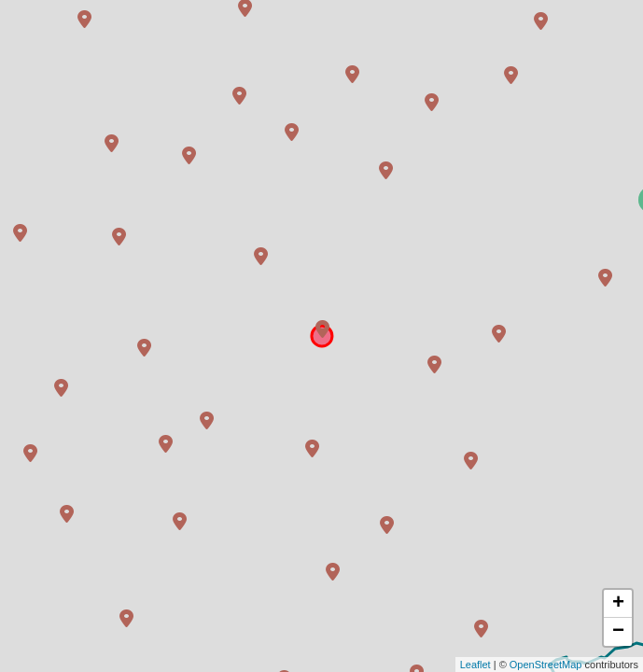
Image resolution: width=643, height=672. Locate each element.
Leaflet (475, 665)
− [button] (618, 632)
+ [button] (618, 604)
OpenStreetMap (546, 665)
